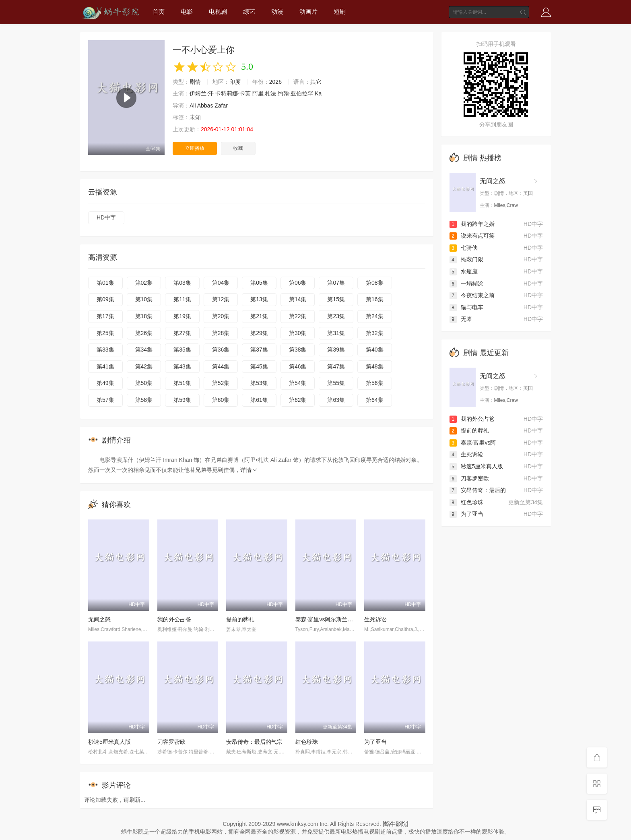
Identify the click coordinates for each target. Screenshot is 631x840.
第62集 (298, 400)
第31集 (336, 333)
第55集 (336, 383)
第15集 (336, 299)
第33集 (105, 350)
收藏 (238, 148)
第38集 (298, 350)
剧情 (195, 82)
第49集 (105, 383)
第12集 (221, 299)
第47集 (336, 366)
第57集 (105, 400)
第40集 (375, 350)
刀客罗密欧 (171, 742)
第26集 (144, 333)
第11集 (182, 299)
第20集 (221, 316)
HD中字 (106, 217)
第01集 (105, 283)
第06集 (298, 283)
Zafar (221, 106)
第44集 (221, 366)
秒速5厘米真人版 (109, 742)
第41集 (105, 366)
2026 (275, 82)
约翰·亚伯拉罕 (295, 93)
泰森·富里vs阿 (473, 443)
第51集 (182, 383)
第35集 (182, 350)
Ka (318, 93)
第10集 (144, 299)
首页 (159, 11)
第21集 (259, 316)
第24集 (375, 316)
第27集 (182, 333)
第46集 (298, 366)
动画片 (308, 11)
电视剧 (218, 11)
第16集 (375, 299)
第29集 (259, 333)
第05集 (259, 283)
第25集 (105, 333)
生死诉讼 (375, 619)
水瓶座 (464, 271)
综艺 (249, 11)
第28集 (221, 333)
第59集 (182, 400)
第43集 (182, 366)
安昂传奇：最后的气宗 (254, 742)
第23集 (336, 316)
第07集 (336, 283)
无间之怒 (99, 619)
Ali (193, 106)
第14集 (298, 299)
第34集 (144, 350)
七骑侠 (464, 248)
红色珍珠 (307, 742)
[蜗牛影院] (396, 824)
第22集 (298, 316)
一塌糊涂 (466, 283)
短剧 (340, 11)
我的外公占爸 (174, 619)
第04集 (221, 283)
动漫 (277, 11)
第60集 (221, 400)
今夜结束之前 (472, 295)
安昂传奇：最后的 (478, 490)
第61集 (259, 400)
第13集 (259, 299)
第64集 (375, 400)
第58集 (144, 400)
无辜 (461, 319)
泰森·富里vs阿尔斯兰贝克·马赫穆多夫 (342, 619)
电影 (187, 11)
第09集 (105, 299)
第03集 (182, 283)
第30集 (298, 333)
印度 (235, 82)
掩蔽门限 (466, 259)
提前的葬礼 (240, 619)
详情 (249, 470)
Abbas (205, 106)
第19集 (182, 316)
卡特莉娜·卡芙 (233, 93)
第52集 (221, 383)
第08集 (375, 283)
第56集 (375, 383)
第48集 (375, 366)
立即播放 (195, 148)
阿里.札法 (264, 93)
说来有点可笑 (472, 236)
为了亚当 (375, 742)
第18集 (144, 316)
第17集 (105, 316)
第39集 (336, 350)
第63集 (336, 400)
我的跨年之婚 (472, 224)
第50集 (144, 383)
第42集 (144, 366)
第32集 (375, 333)
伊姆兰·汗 (202, 93)
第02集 (144, 283)
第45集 (259, 366)
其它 (316, 82)
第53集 (259, 383)
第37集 (259, 350)
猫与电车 (466, 307)
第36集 (221, 350)
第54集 (298, 383)
